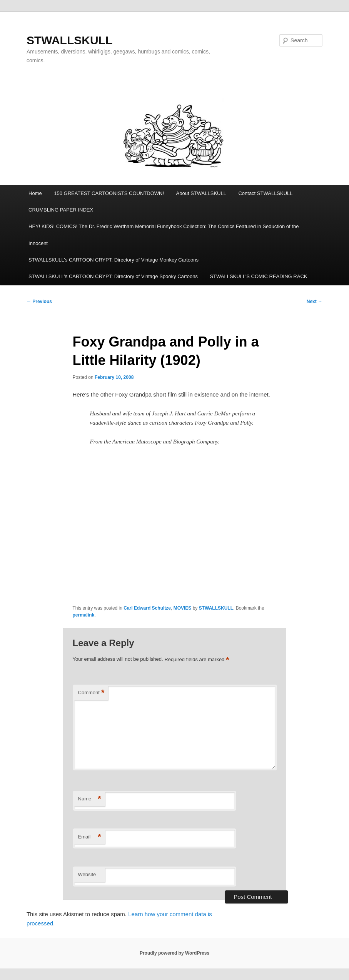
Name (90, 799)
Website (87, 874)
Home (35, 193)
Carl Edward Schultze (147, 608)
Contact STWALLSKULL (265, 193)
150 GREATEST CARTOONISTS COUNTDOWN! (109, 193)
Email (90, 837)
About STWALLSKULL (201, 193)
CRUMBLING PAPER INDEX (61, 210)
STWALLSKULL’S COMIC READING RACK (258, 276)
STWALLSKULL (69, 40)
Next (315, 302)
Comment (91, 693)
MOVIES (183, 608)
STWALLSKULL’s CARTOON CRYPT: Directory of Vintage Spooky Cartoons (113, 276)
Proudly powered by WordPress (174, 953)
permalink (84, 615)
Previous (39, 302)
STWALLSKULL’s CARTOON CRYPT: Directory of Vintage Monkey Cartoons (114, 260)
